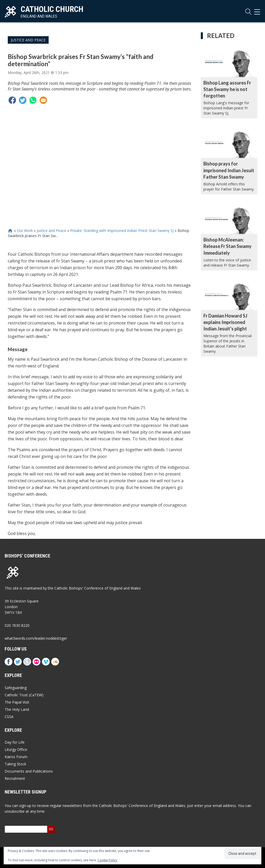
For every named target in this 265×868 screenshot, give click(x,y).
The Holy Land (17, 709)
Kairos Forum (16, 757)
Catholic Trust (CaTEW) (24, 695)
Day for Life (15, 742)
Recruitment (15, 778)
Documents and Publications (29, 771)
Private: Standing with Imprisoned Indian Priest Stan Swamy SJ (122, 231)
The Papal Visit (17, 702)
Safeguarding (16, 688)
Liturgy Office (16, 749)
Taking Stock (15, 764)
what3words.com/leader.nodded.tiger (36, 638)
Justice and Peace (28, 40)
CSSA (9, 717)
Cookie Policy (107, 860)
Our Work (25, 231)
